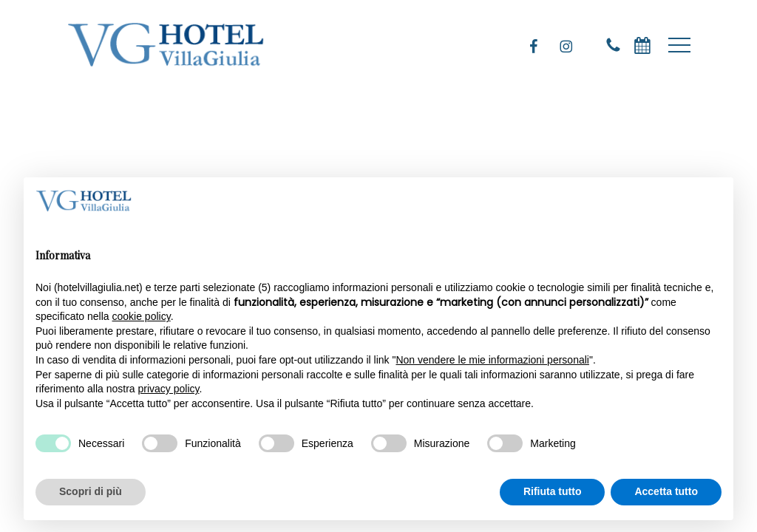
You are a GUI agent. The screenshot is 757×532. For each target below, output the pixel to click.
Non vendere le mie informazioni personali (492, 360)
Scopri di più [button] (91, 491)
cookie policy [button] (142, 316)
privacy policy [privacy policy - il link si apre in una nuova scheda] (169, 389)
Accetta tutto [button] (666, 491)
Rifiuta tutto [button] (553, 491)
